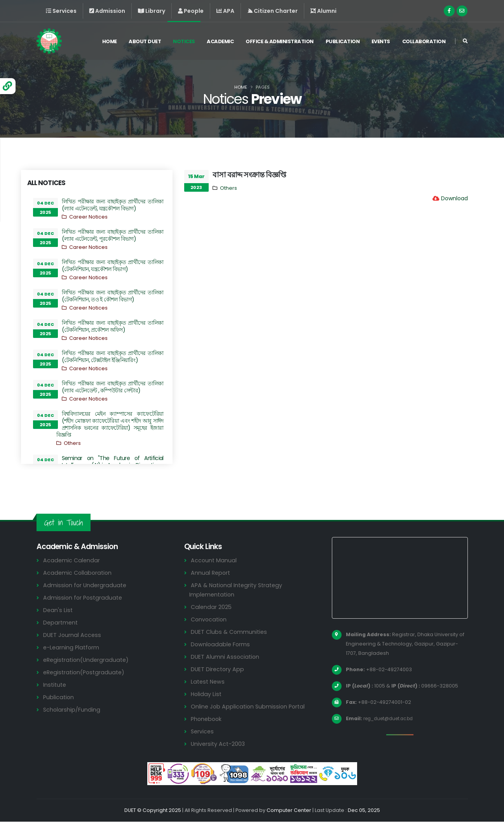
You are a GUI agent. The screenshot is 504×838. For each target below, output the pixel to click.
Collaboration (424, 42)
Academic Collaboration (78, 589)
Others (72, 443)
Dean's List (58, 626)
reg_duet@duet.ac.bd (392, 735)
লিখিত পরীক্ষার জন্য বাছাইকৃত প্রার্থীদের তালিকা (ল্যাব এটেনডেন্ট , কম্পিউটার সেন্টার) (113, 387)
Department (61, 639)
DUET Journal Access (73, 651)
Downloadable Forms (221, 660)
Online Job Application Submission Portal (249, 723)
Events (381, 42)
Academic (220, 42)
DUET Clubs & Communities (230, 648)
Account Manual (214, 576)
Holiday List (207, 710)
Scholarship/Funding (72, 726)
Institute (55, 701)
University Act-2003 (219, 760)
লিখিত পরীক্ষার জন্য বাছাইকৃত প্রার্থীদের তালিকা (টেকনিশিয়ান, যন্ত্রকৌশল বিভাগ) (113, 266)
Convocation (210, 636)
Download (454, 198)
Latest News (209, 698)
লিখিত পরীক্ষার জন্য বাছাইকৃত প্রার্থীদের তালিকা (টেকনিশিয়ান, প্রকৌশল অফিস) (113, 326)
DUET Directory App (218, 685)
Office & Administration (280, 42)
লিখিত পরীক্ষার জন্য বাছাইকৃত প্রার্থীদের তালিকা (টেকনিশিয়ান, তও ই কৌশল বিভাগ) (113, 296)
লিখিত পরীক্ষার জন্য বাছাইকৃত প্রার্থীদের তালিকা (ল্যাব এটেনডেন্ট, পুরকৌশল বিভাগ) (113, 235)
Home (110, 42)
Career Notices (88, 217)
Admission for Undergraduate (86, 601)
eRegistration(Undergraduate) (88, 676)
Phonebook (207, 735)
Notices (184, 42)
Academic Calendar (72, 576)
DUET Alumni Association (226, 673)
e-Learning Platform (72, 664)
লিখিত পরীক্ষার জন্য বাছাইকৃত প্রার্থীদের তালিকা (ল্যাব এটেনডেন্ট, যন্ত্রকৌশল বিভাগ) (113, 205)
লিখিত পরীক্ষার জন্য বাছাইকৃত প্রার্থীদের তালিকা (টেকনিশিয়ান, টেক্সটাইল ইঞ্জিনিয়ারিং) (113, 357)
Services (203, 748)
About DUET (145, 42)
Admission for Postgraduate (84, 614)
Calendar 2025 (212, 623)
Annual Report (211, 589)
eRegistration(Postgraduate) (86, 688)
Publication (343, 42)
